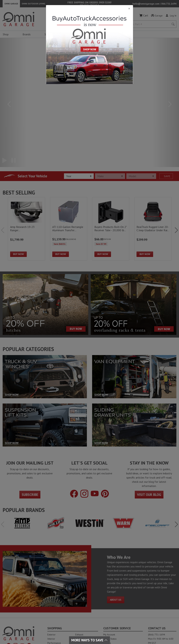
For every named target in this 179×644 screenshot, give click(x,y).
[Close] (89, 9)
